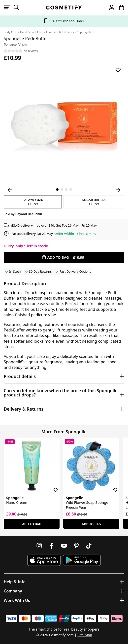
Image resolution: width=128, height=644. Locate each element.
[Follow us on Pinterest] (76, 546)
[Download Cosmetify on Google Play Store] (82, 560)
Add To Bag (32, 524)
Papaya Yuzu (33, 202)
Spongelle (85, 32)
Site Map (85, 635)
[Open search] (19, 7)
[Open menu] (9, 7)
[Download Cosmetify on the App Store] (44, 560)
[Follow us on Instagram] (39, 546)
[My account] (109, 7)
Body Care (10, 32)
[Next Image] (118, 190)
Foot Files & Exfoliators (61, 32)
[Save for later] (118, 70)
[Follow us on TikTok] (89, 546)
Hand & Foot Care (32, 32)
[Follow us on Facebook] (52, 546)
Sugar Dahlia (94, 202)
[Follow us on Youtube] (64, 546)
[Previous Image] (10, 190)
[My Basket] (119, 7)
